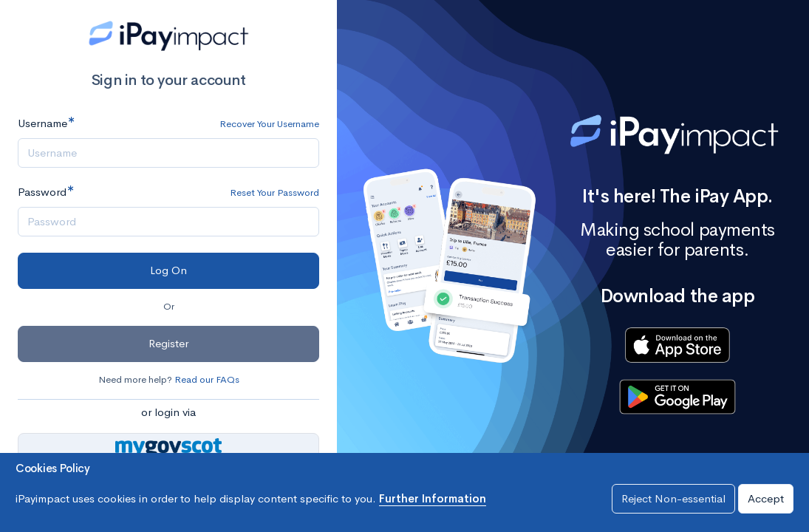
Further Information (433, 498)
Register (168, 343)
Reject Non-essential (673, 498)
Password (42, 192)
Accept (766, 498)
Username (42, 123)
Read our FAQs (207, 379)
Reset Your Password (274, 192)
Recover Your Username (269, 124)
